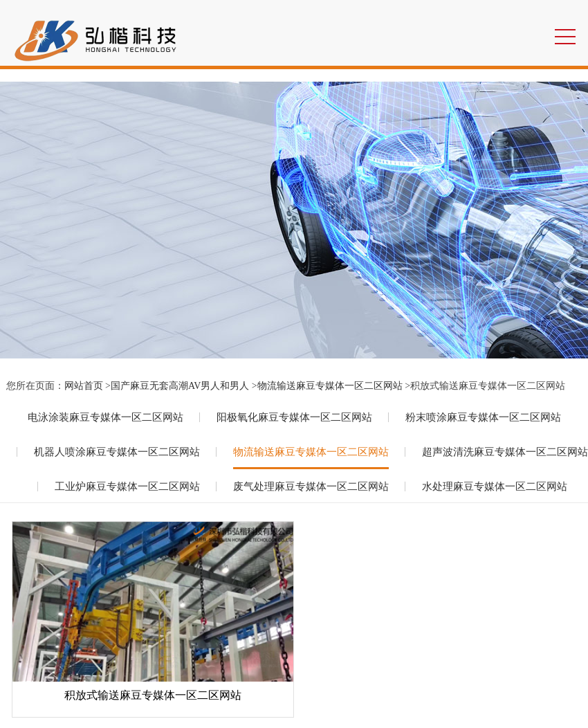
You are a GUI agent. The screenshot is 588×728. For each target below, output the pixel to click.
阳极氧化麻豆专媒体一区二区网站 (294, 417)
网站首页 (84, 386)
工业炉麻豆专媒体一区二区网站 (127, 486)
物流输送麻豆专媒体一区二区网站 (330, 386)
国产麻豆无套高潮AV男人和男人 (180, 386)
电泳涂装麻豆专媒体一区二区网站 (105, 417)
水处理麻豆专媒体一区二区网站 (495, 486)
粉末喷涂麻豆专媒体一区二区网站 (483, 417)
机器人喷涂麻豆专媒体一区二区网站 (117, 452)
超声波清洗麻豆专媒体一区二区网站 (505, 452)
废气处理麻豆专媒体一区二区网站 (311, 486)
